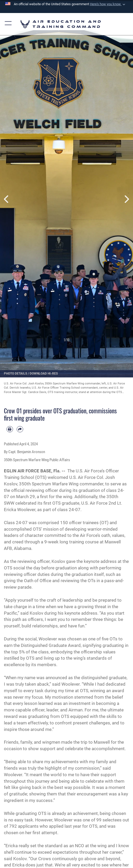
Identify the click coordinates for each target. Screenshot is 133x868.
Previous (7, 199)
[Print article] (10, 429)
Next (126, 199)
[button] (108, 4)
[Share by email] (20, 429)
